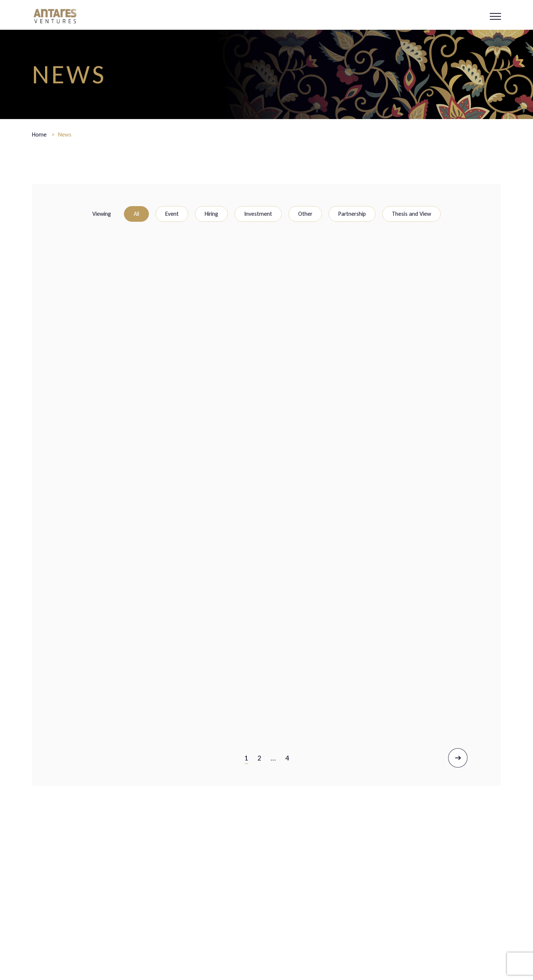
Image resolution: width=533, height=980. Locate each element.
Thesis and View (411, 214)
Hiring (211, 214)
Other (305, 214)
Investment (258, 214)
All (136, 214)
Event (172, 214)
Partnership (352, 214)
